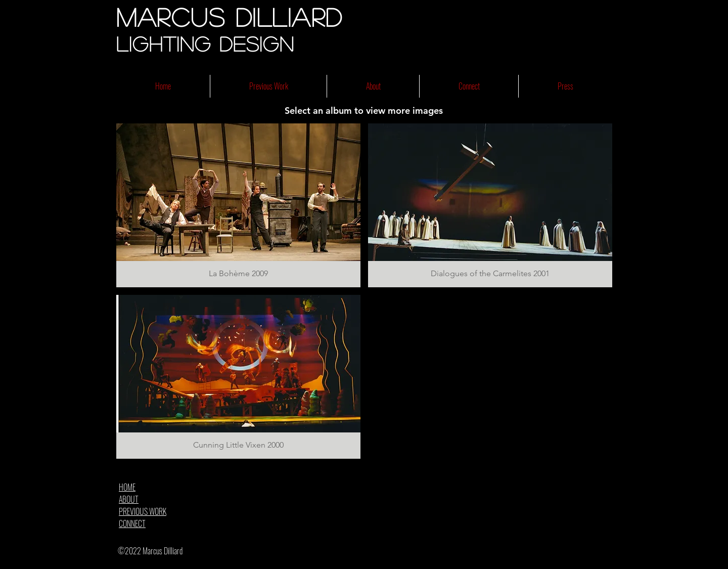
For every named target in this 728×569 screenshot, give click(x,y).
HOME (127, 487)
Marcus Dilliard (230, 17)
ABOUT (129, 499)
